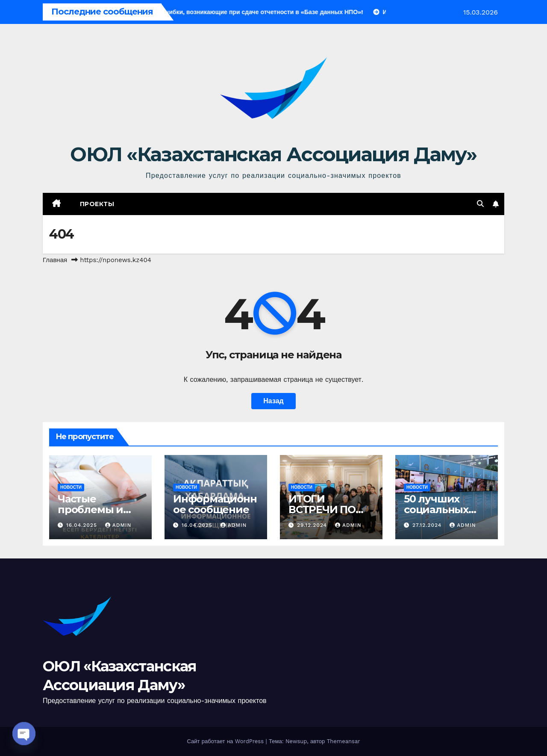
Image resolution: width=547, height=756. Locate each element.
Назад (273, 401)
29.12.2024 (313, 525)
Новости (71, 487)
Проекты (97, 204)
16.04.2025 (83, 525)
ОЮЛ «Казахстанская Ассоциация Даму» (273, 154)
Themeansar (344, 741)
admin (118, 525)
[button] (480, 204)
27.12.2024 (428, 525)
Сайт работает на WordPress (226, 741)
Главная (55, 260)
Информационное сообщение (215, 504)
